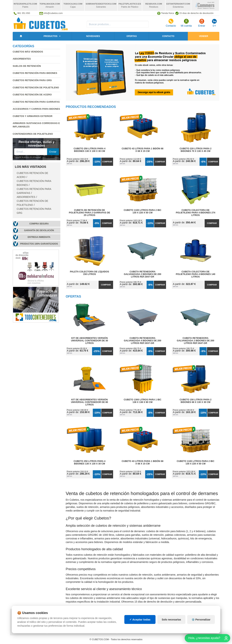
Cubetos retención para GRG (32, 80)
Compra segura (39, 224)
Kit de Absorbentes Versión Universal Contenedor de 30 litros (90, 341)
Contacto (171, 23)
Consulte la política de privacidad (27, 157)
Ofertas (132, 36)
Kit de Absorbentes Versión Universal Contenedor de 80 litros (90, 402)
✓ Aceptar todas (140, 623)
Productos (50, 36)
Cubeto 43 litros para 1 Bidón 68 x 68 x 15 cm (142, 150)
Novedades (93, 36)
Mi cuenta (186, 23)
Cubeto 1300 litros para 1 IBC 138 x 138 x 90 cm (142, 401)
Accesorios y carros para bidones (36, 109)
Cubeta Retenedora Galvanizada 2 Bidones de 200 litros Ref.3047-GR (142, 274)
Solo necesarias (171, 623)
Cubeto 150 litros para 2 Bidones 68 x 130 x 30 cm (195, 401)
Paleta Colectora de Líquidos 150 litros (90, 273)
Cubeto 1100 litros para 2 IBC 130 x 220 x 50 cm (142, 211)
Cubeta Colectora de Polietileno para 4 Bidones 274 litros (196, 213)
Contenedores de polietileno (33, 134)
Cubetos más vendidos (28, 52)
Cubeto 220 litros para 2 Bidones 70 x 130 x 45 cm (195, 150)
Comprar (107, 162)
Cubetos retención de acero (32, 95)
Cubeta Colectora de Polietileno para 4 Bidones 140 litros (196, 274)
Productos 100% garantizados (39, 244)
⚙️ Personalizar (201, 623)
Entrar (202, 23)
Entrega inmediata (39, 237)
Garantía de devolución (39, 230)
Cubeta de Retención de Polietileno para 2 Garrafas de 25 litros (89, 213)
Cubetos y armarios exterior (33, 116)
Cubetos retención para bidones (35, 73)
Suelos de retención (27, 66)
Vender (204, 36)
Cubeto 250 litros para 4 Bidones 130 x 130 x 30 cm (89, 150)
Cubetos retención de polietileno (36, 88)
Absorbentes (22, 59)
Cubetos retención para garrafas (36, 102)
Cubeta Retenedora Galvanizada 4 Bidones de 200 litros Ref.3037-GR (142, 341)
